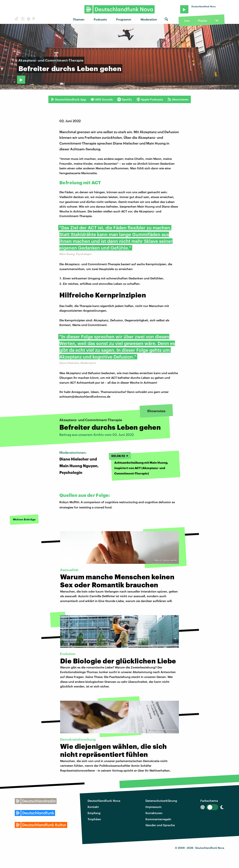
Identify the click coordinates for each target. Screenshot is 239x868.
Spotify (125, 99)
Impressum (153, 807)
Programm (124, 19)
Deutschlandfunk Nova (104, 801)
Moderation (149, 19)
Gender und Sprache (160, 825)
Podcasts (100, 19)
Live (187, 21)
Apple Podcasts (150, 99)
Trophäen (94, 819)
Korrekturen (154, 813)
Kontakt (93, 807)
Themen (79, 19)
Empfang (94, 813)
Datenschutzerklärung (161, 801)
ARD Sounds (102, 99)
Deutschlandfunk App (68, 99)
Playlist (202, 21)
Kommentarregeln (158, 819)
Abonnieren (178, 99)
